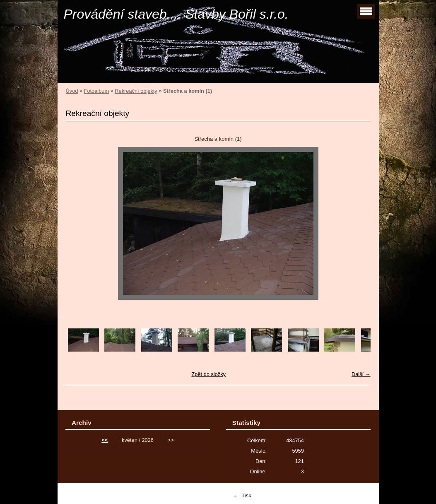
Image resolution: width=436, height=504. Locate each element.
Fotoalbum (96, 91)
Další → (361, 374)
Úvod (72, 91)
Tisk (246, 496)
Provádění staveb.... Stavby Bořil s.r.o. (176, 14)
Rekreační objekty (136, 91)
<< (105, 440)
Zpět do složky (208, 374)
